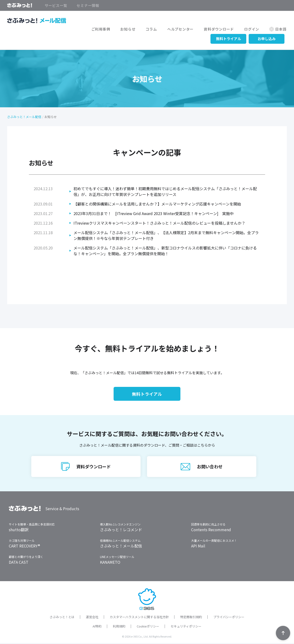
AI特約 (97, 627)
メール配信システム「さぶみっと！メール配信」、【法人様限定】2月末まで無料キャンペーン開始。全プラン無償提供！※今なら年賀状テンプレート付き (166, 235)
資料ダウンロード (221, 29)
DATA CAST (19, 563)
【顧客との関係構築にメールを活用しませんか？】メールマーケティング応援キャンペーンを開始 (157, 204)
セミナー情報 (88, 5)
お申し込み (267, 39)
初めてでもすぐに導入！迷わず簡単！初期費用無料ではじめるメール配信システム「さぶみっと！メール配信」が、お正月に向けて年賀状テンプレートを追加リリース (165, 191)
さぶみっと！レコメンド (121, 530)
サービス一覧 (56, 5)
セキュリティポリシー (186, 627)
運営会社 (92, 618)
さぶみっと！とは (62, 618)
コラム (155, 29)
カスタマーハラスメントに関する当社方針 (139, 618)
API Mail (198, 547)
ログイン (253, 29)
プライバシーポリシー (229, 618)
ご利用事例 (106, 29)
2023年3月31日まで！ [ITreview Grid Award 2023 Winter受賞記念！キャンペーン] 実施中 (154, 213)
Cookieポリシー (148, 627)
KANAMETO (110, 563)
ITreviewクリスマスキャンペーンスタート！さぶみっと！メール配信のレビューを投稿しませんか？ (159, 223)
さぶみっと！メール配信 (24, 117)
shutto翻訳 (19, 530)
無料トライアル (228, 39)
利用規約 (119, 627)
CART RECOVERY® (24, 547)
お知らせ (132, 29)
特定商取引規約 (191, 618)
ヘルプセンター (183, 29)
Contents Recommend (211, 530)
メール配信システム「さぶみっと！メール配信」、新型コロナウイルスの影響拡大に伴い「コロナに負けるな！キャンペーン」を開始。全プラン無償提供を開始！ (165, 251)
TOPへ (283, 633)
